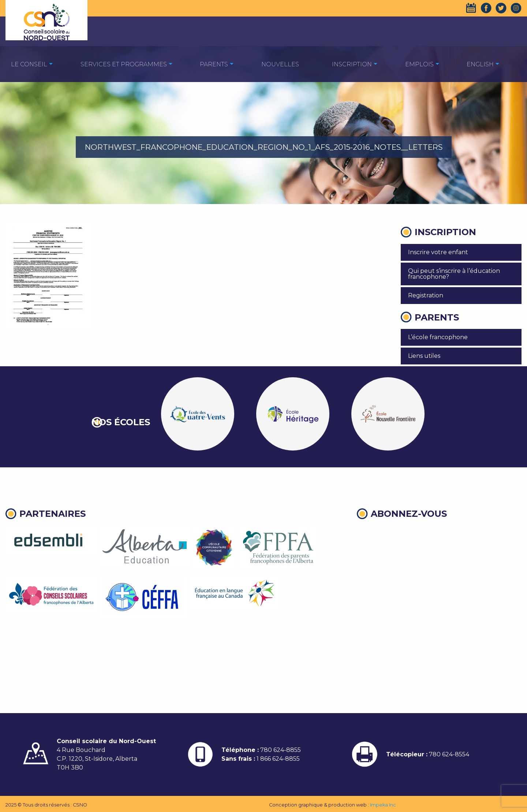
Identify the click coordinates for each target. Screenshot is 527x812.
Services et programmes (124, 64)
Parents (214, 64)
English (480, 64)
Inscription (352, 64)
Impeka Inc (383, 805)
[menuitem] (29, 64)
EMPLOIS (419, 64)
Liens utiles (424, 356)
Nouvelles (280, 64)
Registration (426, 295)
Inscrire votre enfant (438, 252)
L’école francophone (438, 337)
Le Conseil (29, 64)
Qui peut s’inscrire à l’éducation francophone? (454, 274)
